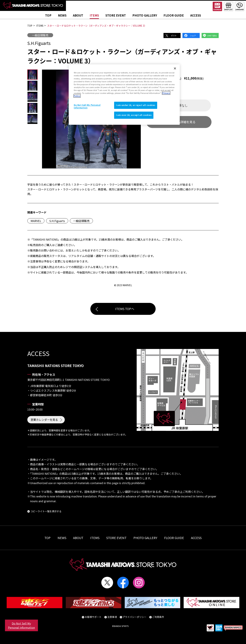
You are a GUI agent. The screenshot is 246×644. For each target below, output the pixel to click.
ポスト (174, 35)
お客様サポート (93, 617)
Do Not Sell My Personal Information (21, 625)
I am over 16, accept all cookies (134, 115)
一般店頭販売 (40, 35)
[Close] (175, 68)
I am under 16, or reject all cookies (136, 105)
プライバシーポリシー (134, 617)
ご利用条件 (158, 617)
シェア (193, 35)
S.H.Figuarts (57, 221)
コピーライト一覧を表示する (46, 511)
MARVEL (36, 221)
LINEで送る (212, 35)
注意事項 (112, 617)
